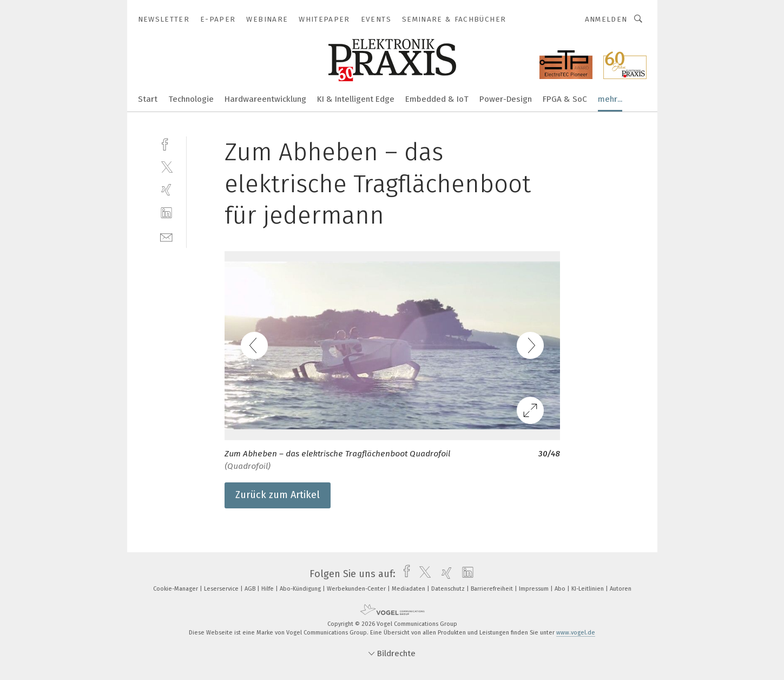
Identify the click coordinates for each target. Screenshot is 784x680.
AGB (251, 589)
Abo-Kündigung (301, 589)
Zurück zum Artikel (278, 495)
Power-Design (506, 99)
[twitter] (166, 166)
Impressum (535, 589)
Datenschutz (449, 589)
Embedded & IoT (437, 99)
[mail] (166, 236)
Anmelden (606, 19)
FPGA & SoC (565, 99)
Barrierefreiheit (493, 589)
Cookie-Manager (176, 589)
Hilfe (268, 589)
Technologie (191, 99)
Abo (561, 589)
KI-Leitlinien (588, 589)
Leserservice (222, 589)
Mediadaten (409, 589)
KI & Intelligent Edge (356, 99)
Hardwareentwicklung (265, 99)
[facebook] (166, 143)
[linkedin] (166, 213)
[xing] (166, 190)
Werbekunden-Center (357, 589)
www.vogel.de (576, 633)
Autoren (621, 589)
